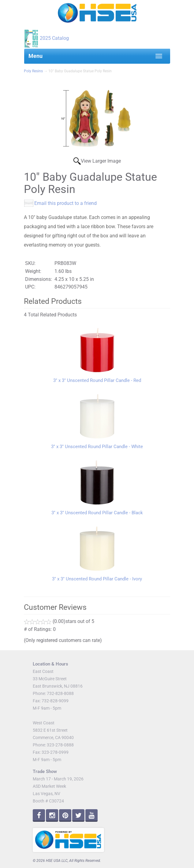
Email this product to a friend (65, 203)
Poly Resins (33, 71)
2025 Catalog (54, 38)
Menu (35, 56)
